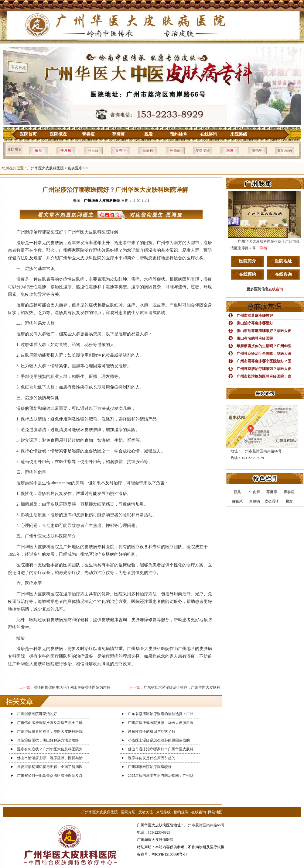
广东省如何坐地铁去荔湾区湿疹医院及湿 (50, 776)
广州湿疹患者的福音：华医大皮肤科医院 (50, 731)
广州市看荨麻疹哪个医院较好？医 (264, 361)
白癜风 (148, 150)
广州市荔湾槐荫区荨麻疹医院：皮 (264, 376)
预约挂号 (179, 134)
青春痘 (88, 134)
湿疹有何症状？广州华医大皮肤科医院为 (50, 749)
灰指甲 (257, 150)
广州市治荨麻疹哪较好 (255, 316)
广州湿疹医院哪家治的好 (37, 714)
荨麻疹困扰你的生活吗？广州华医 (264, 346)
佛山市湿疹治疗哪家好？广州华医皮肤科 (161, 749)
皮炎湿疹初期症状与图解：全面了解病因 (50, 767)
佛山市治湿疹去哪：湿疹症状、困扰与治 (50, 758)
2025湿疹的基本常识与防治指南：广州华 (161, 776)
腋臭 (39, 150)
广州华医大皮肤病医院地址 (159, 825)
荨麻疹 (118, 134)
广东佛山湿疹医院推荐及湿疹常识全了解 (50, 723)
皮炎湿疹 (203, 150)
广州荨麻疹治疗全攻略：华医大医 (264, 354)
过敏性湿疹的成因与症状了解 (152, 731)
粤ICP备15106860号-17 (170, 854)
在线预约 (248, 274)
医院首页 (28, 134)
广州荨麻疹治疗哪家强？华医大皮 (264, 369)
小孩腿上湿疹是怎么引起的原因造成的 (159, 740)
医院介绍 (128, 812)
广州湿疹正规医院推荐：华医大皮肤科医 (161, 723)
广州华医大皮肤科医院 (46, 168)
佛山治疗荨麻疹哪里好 (255, 323)
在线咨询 (209, 134)
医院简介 (248, 261)
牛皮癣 (66, 150)
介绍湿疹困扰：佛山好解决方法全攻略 (48, 740)
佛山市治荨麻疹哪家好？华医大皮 (264, 331)
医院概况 (58, 134)
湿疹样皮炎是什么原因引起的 (152, 758)
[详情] (264, 248)
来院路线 (239, 134)
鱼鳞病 (175, 150)
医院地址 (283, 261)
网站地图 (215, 812)
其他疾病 (285, 150)
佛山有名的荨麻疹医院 (255, 338)
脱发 (149, 134)
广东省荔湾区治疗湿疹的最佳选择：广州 (161, 714)
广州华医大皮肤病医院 (100, 812)
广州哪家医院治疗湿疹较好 (150, 767)
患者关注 (146, 812)
